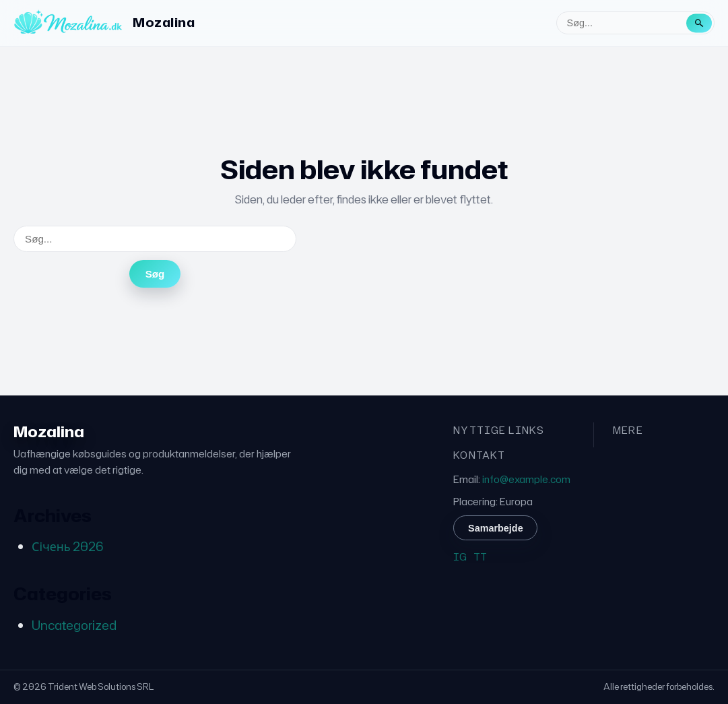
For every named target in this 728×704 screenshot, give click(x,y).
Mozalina (164, 22)
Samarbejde (496, 528)
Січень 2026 (67, 546)
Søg (155, 274)
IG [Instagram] (460, 557)
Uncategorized (74, 625)
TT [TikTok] (480, 557)
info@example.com (526, 479)
